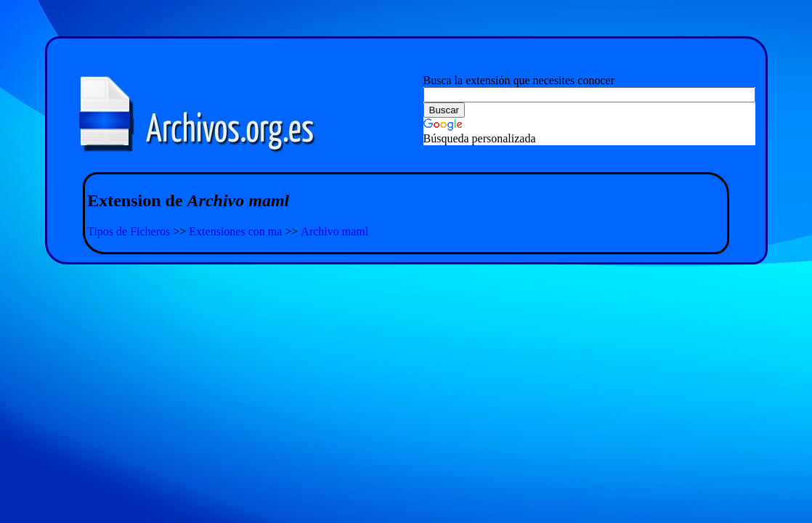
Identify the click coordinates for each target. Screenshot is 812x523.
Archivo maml (334, 231)
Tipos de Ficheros (129, 231)
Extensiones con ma (235, 231)
